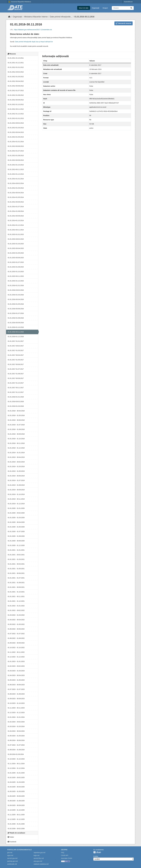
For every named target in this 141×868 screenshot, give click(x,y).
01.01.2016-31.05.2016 (16, 304)
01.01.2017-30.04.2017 (16, 355)
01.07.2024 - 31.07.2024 (16, 745)
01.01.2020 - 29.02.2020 (16, 513)
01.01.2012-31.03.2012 (16, 77)
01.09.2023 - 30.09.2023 (16, 699)
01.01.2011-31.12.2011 (16, 63)
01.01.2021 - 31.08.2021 (16, 583)
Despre (64, 850)
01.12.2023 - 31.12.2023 (16, 713)
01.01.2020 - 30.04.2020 (16, 522)
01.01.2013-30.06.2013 (16, 146)
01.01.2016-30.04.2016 (16, 299)
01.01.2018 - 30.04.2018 (16, 411)
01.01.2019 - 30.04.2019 (16, 457)
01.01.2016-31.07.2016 (16, 313)
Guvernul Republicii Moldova (20, 2)
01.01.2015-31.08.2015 (16, 267)
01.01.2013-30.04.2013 (16, 132)
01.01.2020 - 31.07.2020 (16, 531)
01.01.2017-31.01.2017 (16, 341)
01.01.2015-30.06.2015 (16, 258)
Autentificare (128, 2)
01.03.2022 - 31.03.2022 (16, 615)
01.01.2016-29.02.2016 (16, 290)
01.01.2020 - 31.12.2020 (16, 545)
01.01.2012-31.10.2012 (16, 104)
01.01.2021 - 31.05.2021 (16, 569)
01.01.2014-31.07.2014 (16, 207)
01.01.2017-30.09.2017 (16, 378)
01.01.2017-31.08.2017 (16, 374)
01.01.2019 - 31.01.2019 (16, 453)
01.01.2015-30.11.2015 (16, 276)
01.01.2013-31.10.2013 (16, 165)
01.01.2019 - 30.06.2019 (16, 476)
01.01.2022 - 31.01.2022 (16, 606)
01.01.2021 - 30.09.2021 (16, 587)
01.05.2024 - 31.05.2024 (16, 736)
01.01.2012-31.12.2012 (16, 114)
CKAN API (65, 855)
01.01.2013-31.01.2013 (16, 118)
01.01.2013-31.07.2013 (16, 151)
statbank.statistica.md (41, 864)
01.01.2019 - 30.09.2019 (16, 490)
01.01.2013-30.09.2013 (16, 160)
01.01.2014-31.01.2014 (16, 142)
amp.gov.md (38, 861)
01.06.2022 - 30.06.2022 (16, 629)
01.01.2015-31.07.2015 (16, 262)
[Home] (9, 17)
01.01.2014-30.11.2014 (16, 230)
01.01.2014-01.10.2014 (16, 220)
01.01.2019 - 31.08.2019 (16, 485)
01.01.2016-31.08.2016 (16, 318)
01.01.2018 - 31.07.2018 (16, 425)
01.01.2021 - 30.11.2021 (16, 596)
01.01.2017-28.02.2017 (16, 346)
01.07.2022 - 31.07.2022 (16, 634)
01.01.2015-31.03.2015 (16, 244)
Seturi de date (84, 8)
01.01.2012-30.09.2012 (16, 100)
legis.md (37, 855)
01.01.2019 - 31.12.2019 (16, 504)
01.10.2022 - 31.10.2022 (16, 648)
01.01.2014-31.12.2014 (16, 225)
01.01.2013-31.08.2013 (16, 155)
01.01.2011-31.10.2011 (16, 58)
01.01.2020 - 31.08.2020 (16, 536)
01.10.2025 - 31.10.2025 (16, 810)
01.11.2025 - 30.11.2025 (16, 815)
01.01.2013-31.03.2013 (16, 128)
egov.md (10, 855)
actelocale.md (12, 864)
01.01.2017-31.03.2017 (16, 350)
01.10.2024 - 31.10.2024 (16, 759)
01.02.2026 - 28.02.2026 (16, 829)
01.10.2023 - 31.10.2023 (16, 703)
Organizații (95, 8)
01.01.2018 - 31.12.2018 (16, 448)
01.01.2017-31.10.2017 (16, 383)
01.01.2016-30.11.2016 (84, 17)
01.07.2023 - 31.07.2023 (16, 689)
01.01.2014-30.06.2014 (16, 202)
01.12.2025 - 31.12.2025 (16, 819)
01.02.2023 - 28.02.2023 (16, 666)
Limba (96, 856)
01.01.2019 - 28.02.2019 (16, 462)
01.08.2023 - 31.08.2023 (16, 694)
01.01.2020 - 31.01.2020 (16, 508)
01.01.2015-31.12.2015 (16, 281)
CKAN (97, 852)
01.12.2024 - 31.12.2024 (16, 768)
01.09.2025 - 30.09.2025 (16, 805)
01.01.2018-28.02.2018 (16, 402)
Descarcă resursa (124, 23)
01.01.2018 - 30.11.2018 (16, 443)
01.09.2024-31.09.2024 (16, 754)
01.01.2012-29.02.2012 (16, 72)
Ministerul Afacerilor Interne (36, 17)
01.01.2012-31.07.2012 (16, 91)
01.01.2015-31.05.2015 (16, 253)
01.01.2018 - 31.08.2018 (16, 429)
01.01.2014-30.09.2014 (16, 216)
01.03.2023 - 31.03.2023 (16, 671)
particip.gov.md (12, 861)
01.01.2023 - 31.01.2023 (16, 661)
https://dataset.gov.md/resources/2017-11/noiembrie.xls (33, 30)
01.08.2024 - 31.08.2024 (16, 750)
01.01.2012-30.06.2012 (16, 86)
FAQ (63, 853)
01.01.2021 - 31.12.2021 (16, 601)
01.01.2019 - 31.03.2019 (16, 466)
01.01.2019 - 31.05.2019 (16, 471)
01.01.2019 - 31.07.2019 (16, 480)
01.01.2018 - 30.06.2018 (16, 420)
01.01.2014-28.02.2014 (16, 183)
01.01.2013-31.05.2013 (16, 137)
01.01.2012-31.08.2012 (16, 95)
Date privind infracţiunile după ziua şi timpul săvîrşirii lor (34, 42)
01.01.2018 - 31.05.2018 (16, 415)
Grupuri (105, 8)
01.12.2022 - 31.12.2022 (16, 657)
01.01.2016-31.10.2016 (16, 327)
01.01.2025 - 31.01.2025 (16, 773)
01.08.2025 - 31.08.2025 (16, 801)
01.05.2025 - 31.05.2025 (16, 791)
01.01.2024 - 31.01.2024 (16, 717)
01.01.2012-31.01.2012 (16, 67)
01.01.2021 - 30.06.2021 (16, 573)
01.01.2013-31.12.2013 (16, 174)
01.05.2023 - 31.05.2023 (16, 680)
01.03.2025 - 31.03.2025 (16, 782)
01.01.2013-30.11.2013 (16, 169)
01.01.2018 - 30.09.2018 (16, 434)
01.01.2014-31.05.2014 (16, 197)
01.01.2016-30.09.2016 (16, 323)
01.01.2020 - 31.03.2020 (16, 518)
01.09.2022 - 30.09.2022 (16, 643)
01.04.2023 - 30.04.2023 (16, 675)
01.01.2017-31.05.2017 (16, 360)
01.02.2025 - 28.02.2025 (16, 777)
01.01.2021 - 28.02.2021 (16, 555)
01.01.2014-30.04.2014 (16, 193)
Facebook (12, 842)
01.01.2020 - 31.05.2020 (16, 527)
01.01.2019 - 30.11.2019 (16, 499)
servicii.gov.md (12, 858)
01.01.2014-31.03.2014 (16, 188)
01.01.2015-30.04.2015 (16, 248)
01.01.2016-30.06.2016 (16, 309)
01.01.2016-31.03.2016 (16, 295)
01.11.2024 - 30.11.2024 (16, 764)
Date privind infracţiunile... (61, 17)
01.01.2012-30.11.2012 (16, 109)
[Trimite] (131, 8)
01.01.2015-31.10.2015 (16, 272)
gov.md (10, 853)
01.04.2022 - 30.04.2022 (16, 620)
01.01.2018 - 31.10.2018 (16, 439)
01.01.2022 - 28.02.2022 (16, 610)
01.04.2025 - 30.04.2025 (16, 787)
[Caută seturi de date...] (123, 8)
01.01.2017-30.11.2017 (16, 388)
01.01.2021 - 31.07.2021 (16, 578)
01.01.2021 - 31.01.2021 (16, 550)
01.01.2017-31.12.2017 (16, 392)
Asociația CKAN (67, 858)
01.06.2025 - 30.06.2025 (16, 796)
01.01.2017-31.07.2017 (16, 369)
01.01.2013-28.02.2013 (16, 123)
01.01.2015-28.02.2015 (16, 239)
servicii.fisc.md (39, 858)
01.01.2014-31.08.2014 (16, 211)
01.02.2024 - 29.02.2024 (16, 722)
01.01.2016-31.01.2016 (16, 285)
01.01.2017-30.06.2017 (16, 364)
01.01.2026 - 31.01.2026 (16, 824)
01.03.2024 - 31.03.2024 (16, 726)
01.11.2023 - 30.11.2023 (16, 708)
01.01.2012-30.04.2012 (16, 81)
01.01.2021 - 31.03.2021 (16, 559)
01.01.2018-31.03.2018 (16, 406)
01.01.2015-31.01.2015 (16, 234)
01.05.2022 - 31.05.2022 (16, 624)
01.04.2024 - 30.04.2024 (16, 731)
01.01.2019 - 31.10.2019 (16, 494)
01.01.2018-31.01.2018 (16, 397)
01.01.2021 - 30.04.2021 (16, 564)
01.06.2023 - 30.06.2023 (16, 685)
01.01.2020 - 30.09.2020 (16, 541)
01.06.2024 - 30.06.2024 (16, 740)
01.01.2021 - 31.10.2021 (16, 592)
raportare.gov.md (39, 853)
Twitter (11, 837)
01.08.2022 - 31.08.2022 (16, 638)
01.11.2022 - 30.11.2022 (16, 652)
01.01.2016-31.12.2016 (16, 337)
